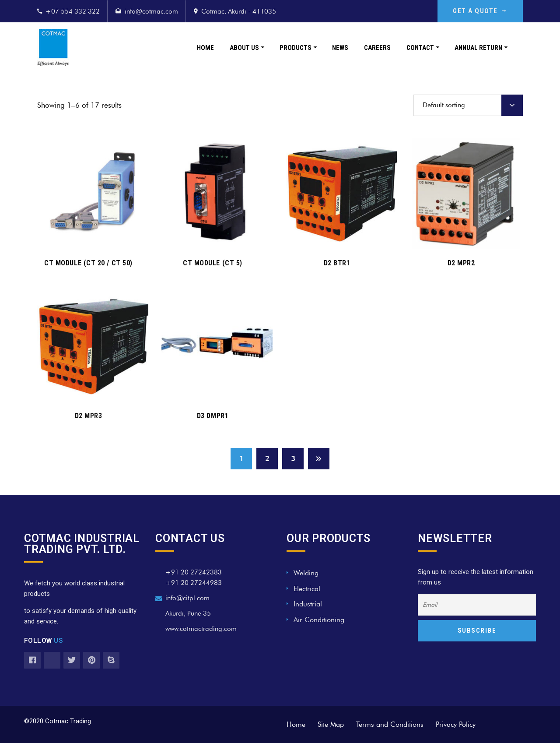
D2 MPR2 (461, 263)
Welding (306, 573)
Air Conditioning (319, 620)
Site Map (331, 724)
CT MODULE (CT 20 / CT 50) (88, 263)
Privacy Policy (456, 724)
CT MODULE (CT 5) (213, 263)
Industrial (308, 604)
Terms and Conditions (390, 724)
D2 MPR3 (89, 416)
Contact (420, 48)
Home (205, 48)
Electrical (307, 589)
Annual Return (478, 48)
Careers (377, 48)
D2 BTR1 (337, 263)
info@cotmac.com (151, 11)
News (340, 48)
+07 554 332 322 (73, 11)
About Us (244, 48)
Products (296, 48)
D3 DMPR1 (213, 416)
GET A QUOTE (480, 11)
